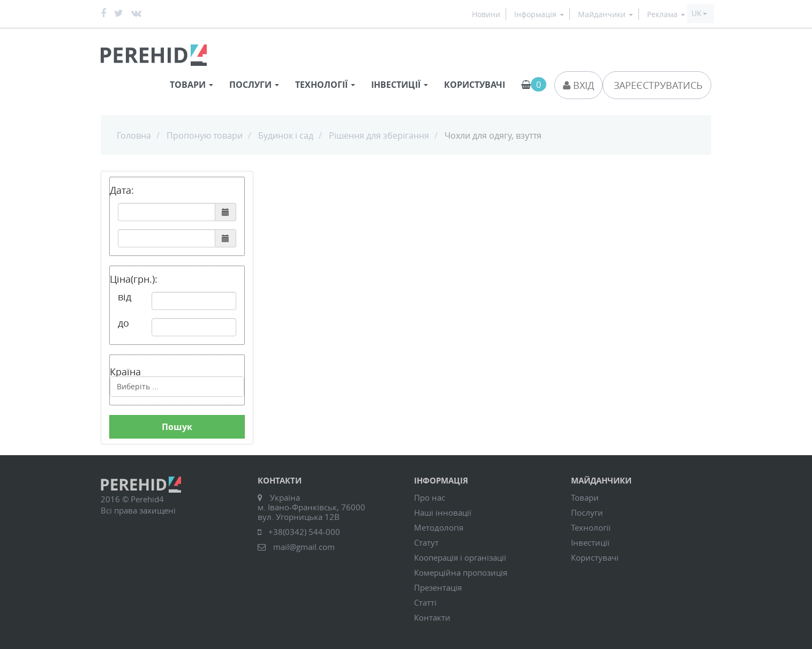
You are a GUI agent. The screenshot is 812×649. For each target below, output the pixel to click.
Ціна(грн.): (134, 279)
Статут (426, 542)
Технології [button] (325, 85)
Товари (585, 497)
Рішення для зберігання (379, 135)
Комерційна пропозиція (461, 572)
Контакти (432, 617)
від (125, 297)
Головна (134, 135)
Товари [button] (191, 85)
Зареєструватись (657, 85)
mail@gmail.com (304, 547)
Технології (591, 527)
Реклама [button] (666, 15)
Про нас (430, 497)
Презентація (438, 587)
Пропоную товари (205, 135)
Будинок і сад (286, 135)
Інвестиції (590, 542)
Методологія (439, 527)
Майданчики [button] (606, 15)
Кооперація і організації (460, 557)
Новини (486, 15)
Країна (125, 371)
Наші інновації (443, 512)
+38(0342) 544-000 (304, 532)
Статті (425, 602)
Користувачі (475, 85)
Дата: (122, 190)
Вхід (578, 85)
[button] (699, 13)
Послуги (587, 512)
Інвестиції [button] (400, 85)
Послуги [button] (254, 85)
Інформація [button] (539, 15)
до (123, 323)
